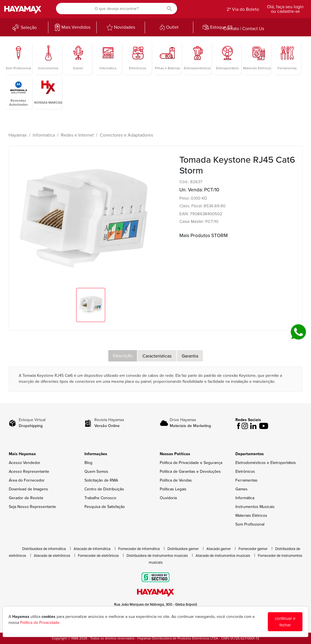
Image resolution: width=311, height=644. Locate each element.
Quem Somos (96, 471)
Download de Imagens (28, 489)
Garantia (190, 356)
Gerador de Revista (26, 498)
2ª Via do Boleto (243, 9)
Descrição (123, 356)
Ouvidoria (168, 498)
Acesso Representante (29, 471)
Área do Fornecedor (27, 480)
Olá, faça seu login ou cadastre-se (285, 9)
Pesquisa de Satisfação (105, 507)
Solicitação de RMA (101, 480)
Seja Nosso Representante (32, 507)
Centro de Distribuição (104, 489)
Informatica (44, 135)
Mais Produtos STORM (204, 236)
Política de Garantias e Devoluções (190, 471)
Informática (245, 498)
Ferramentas (246, 480)
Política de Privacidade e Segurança (191, 463)
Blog (88, 463)
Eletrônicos (245, 471)
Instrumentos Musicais (255, 507)
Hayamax (18, 135)
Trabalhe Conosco (100, 498)
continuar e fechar (285, 622)
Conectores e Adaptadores (126, 135)
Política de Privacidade (40, 623)
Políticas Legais (173, 489)
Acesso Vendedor (25, 463)
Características (157, 356)
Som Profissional (250, 524)
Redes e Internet (77, 135)
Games (241, 489)
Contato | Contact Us (244, 29)
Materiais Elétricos (251, 516)
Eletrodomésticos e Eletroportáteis (266, 463)
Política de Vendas (176, 480)
